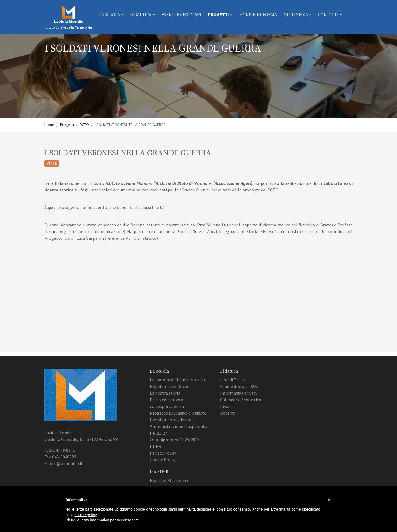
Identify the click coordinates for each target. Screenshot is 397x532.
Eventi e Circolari (181, 14)
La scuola (111, 14)
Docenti (228, 413)
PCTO (84, 125)
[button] (329, 500)
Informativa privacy (239, 393)
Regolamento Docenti (171, 386)
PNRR (156, 446)
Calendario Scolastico (241, 400)
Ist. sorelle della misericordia (177, 380)
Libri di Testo (233, 380)
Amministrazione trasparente (179, 426)
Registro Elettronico (170, 480)
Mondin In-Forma (258, 14)
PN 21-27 (159, 433)
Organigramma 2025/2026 (175, 440)
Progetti (220, 14)
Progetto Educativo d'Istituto (178, 413)
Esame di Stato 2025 (239, 386)
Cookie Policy (163, 460)
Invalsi (226, 406)
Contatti (330, 14)
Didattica (143, 14)
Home (49, 125)
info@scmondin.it (66, 463)
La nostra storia (165, 393)
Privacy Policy (163, 453)
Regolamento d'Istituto (173, 420)
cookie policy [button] (85, 515)
